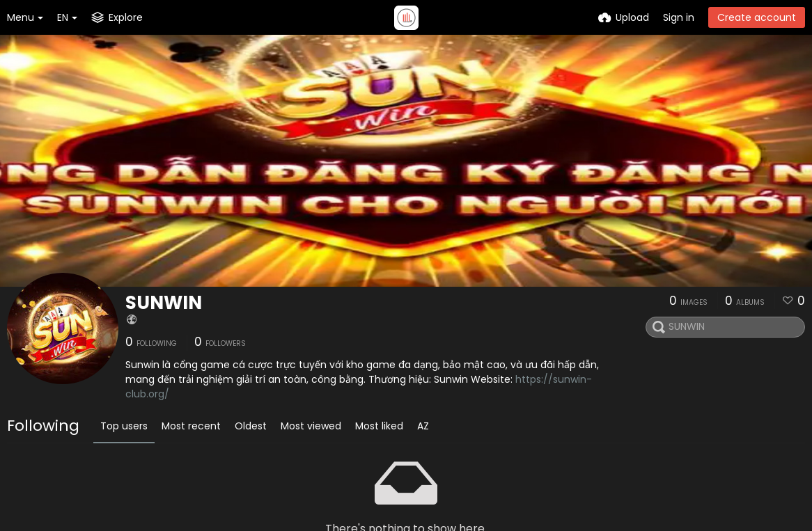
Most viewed (311, 426)
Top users (124, 426)
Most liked (379, 426)
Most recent (191, 426)
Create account (757, 17)
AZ (423, 426)
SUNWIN (164, 303)
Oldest (251, 426)
